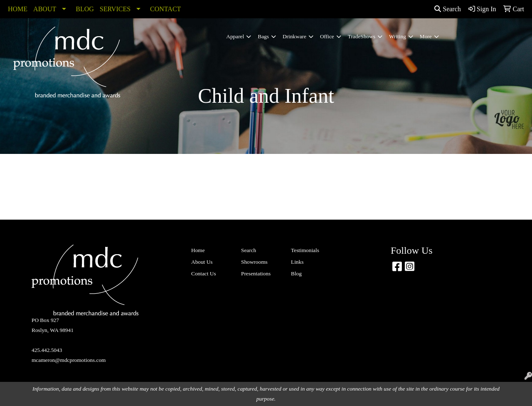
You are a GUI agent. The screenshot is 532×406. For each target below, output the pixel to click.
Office (327, 36)
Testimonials (305, 250)
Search (448, 9)
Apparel (235, 36)
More (426, 36)
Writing (398, 36)
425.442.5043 (47, 350)
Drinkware (294, 36)
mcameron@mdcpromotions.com (69, 360)
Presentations (256, 274)
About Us (202, 262)
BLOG (85, 9)
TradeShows (362, 36)
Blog (296, 274)
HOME (18, 9)
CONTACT (165, 9)
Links (297, 262)
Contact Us (204, 274)
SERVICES (115, 9)
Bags (263, 36)
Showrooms (254, 262)
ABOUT (45, 9)
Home (198, 250)
